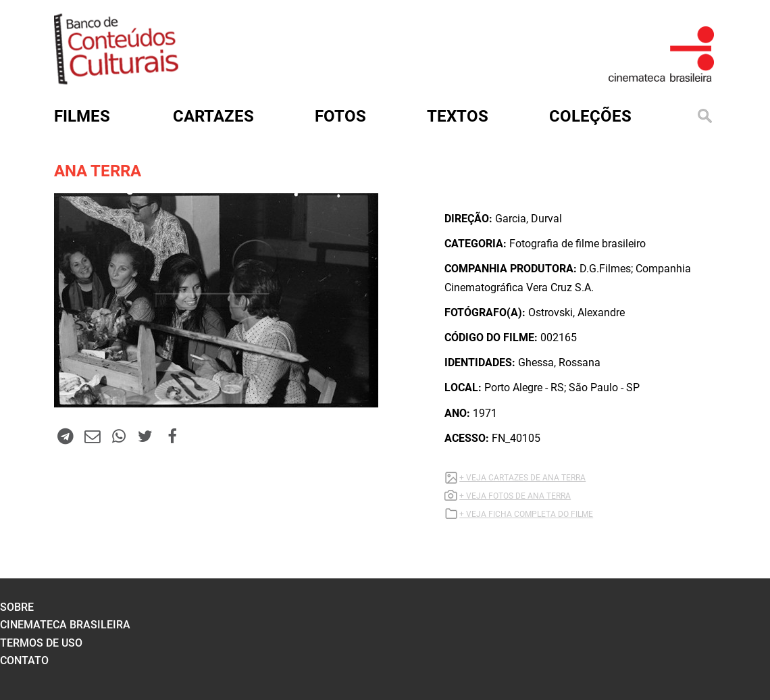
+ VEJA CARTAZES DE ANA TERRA (522, 478)
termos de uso (41, 643)
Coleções (590, 116)
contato (24, 660)
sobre (17, 607)
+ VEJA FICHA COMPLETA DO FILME (526, 514)
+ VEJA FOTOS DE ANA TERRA (515, 496)
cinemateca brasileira (65, 625)
